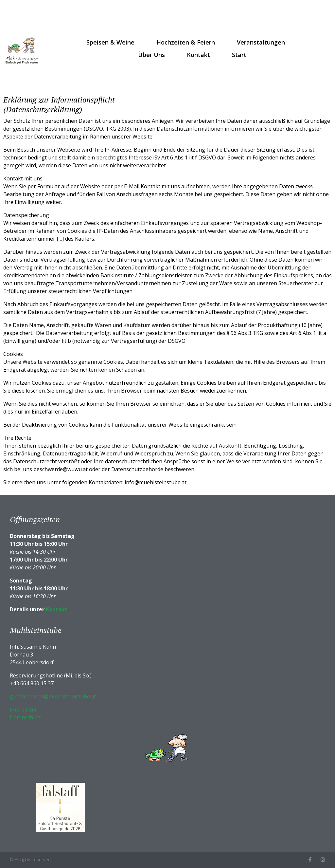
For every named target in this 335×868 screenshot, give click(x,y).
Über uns (151, 55)
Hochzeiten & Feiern (186, 42)
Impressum (24, 710)
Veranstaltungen (261, 42)
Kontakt (198, 55)
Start (239, 55)
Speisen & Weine (110, 42)
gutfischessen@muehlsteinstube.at (53, 696)
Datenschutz (25, 717)
